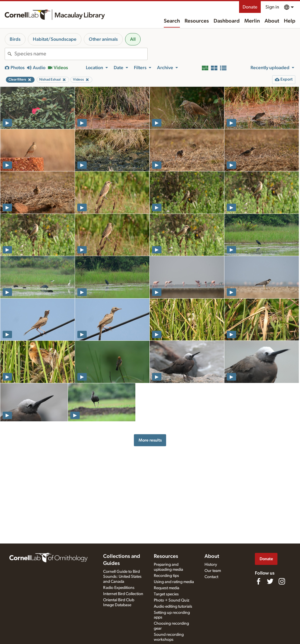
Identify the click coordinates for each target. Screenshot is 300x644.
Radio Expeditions (119, 588)
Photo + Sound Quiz (172, 600)
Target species (166, 594)
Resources (197, 21)
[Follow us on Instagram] (282, 581)
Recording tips (166, 576)
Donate (250, 7)
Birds (15, 39)
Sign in (272, 7)
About (272, 21)
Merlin (252, 21)
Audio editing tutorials (173, 606)
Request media (167, 588)
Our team (213, 571)
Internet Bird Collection (123, 594)
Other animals (103, 39)
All (133, 39)
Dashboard (227, 21)
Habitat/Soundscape (55, 39)
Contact (211, 577)
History (211, 565)
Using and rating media (174, 582)
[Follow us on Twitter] (270, 581)
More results (150, 440)
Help (290, 21)
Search (172, 21)
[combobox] (81, 54)
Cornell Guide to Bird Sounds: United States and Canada (122, 577)
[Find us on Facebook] (258, 581)
